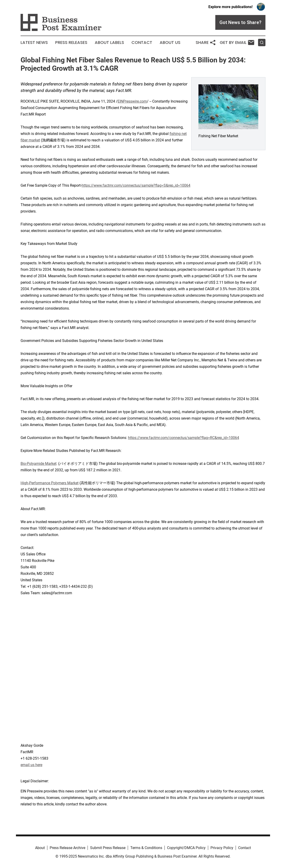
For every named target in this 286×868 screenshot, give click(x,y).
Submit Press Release (108, 848)
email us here (31, 765)
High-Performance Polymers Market (50, 483)
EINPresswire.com (132, 101)
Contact (142, 43)
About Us (170, 43)
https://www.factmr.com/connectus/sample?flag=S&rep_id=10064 (136, 185)
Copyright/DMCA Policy (186, 848)
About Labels (109, 43)
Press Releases (71, 43)
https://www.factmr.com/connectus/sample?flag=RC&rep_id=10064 (184, 438)
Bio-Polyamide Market (38, 464)
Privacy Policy (222, 848)
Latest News (34, 43)
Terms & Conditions (146, 848)
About (40, 848)
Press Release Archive (67, 848)
